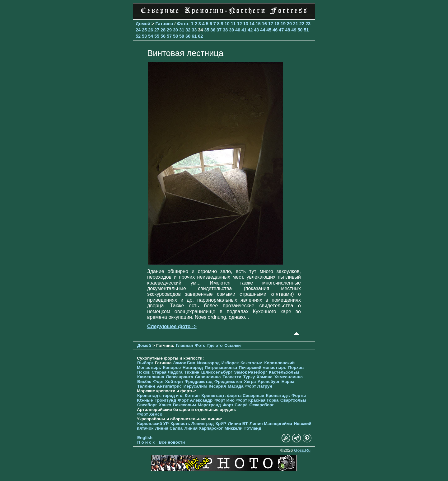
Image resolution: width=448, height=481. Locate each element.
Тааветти (232, 377)
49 (294, 30)
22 (302, 24)
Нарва (288, 382)
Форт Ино (224, 400)
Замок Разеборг (250, 372)
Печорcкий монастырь (263, 368)
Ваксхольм (184, 405)
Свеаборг (147, 405)
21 (296, 24)
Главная (184, 345)
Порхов (296, 368)
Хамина (265, 377)
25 (144, 30)
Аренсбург (269, 382)
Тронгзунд (165, 400)
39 (231, 30)
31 (182, 30)
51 (306, 30)
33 (194, 30)
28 (163, 30)
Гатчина (164, 24)
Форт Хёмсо (150, 414)
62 (200, 36)
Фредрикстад (198, 382)
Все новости (172, 442)
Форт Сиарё (235, 405)
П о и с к (146, 442)
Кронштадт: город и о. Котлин (168, 396)
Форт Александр (195, 400)
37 (219, 30)
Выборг (145, 363)
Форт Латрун (259, 386)
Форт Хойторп (168, 382)
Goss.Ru (302, 450)
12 (240, 24)
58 (175, 36)
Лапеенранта (179, 377)
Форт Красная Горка (258, 400)
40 (238, 30)
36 (213, 30)
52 (138, 36)
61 (194, 36)
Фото (182, 24)
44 (263, 30)
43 (256, 30)
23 (308, 24)
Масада (236, 386)
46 (275, 30)
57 (169, 36)
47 (281, 30)
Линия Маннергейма (271, 424)
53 (144, 36)
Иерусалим (195, 386)
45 (269, 30)
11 (233, 24)
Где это (215, 345)
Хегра (250, 382)
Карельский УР (153, 424)
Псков (144, 372)
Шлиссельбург (217, 372)
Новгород (193, 368)
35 (207, 30)
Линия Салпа (169, 428)
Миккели (234, 428)
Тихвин (192, 372)
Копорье (172, 368)
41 (244, 30)
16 (264, 24)
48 (287, 30)
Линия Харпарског (204, 428)
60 (188, 36)
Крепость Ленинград (192, 424)
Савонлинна (208, 377)
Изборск (230, 363)
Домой (143, 24)
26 (151, 30)
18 (277, 24)
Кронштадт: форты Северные (233, 396)
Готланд (253, 428)
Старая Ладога (167, 372)
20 (289, 24)
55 (157, 36)
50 (300, 30)
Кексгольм (252, 363)
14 (252, 24)
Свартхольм (293, 400)
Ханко (165, 405)
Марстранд (209, 405)
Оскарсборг (261, 405)
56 (163, 36)
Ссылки (233, 345)
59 (182, 36)
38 (225, 30)
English (145, 438)
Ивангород (208, 363)
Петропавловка (221, 368)
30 (175, 30)
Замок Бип (184, 363)
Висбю (144, 382)
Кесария (217, 386)
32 (188, 30)
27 (157, 30)
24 (138, 30)
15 (258, 24)
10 (227, 24)
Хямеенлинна (289, 377)
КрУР (221, 424)
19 (283, 24)
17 (271, 24)
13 (246, 24)
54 (151, 36)
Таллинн (146, 386)
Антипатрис (169, 386)
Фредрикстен (228, 382)
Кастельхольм (284, 372)
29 (169, 30)
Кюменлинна (151, 377)
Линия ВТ (238, 424)
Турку (249, 377)
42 (250, 30)
